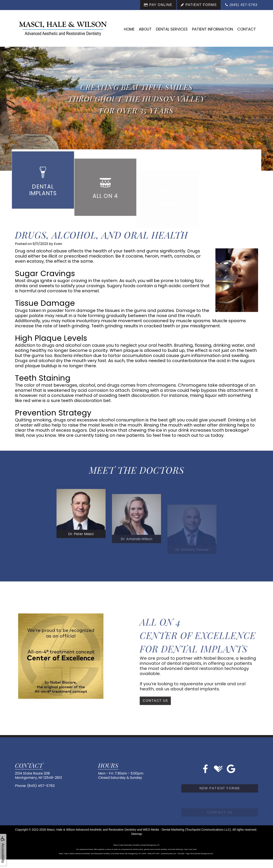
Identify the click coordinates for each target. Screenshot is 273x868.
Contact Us (155, 715)
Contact (247, 29)
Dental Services (172, 29)
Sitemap (136, 834)
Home (129, 29)
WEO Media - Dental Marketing (164, 830)
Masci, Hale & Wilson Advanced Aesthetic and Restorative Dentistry (92, 830)
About (145, 29)
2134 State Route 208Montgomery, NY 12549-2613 (38, 775)
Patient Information (212, 29)
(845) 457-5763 (41, 786)
